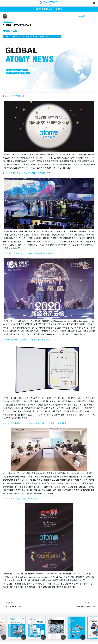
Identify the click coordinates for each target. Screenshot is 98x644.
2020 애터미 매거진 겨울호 (49, 9)
